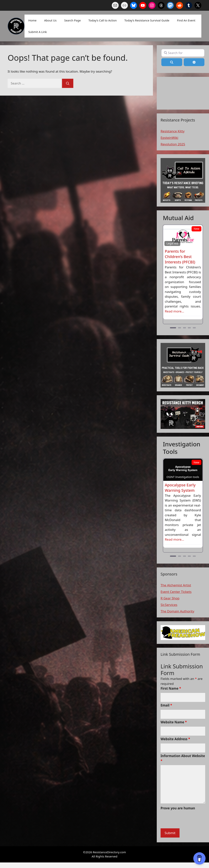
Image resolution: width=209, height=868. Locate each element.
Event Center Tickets (176, 592)
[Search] (68, 83)
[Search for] (183, 53)
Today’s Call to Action (103, 20)
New (196, 229)
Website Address (175, 739)
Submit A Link (38, 32)
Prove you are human (178, 808)
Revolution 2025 (173, 144)
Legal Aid (172, 243)
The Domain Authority (177, 611)
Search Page (72, 20)
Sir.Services (169, 605)
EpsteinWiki (169, 138)
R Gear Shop (170, 598)
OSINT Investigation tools (183, 477)
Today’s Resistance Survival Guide (147, 20)
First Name (171, 688)
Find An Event (186, 20)
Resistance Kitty (173, 131)
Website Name (174, 722)
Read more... (174, 311)
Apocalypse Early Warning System (180, 488)
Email (166, 705)
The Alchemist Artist (176, 585)
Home (32, 20)
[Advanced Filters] (194, 62)
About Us (50, 20)
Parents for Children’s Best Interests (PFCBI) (180, 257)
